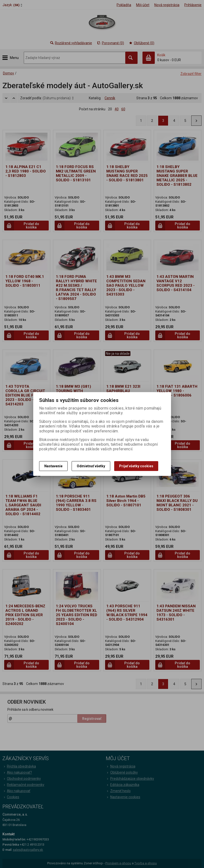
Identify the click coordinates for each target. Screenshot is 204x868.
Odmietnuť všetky (91, 466)
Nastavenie (53, 466)
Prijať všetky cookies (136, 466)
